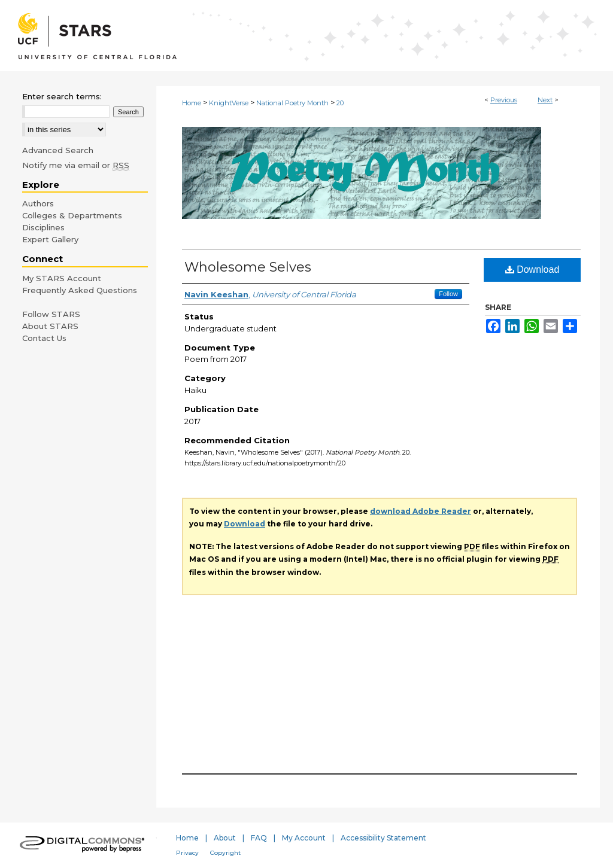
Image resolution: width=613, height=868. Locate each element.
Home (192, 103)
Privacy (187, 853)
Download (532, 269)
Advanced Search (58, 150)
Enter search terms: (62, 96)
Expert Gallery (50, 239)
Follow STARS (51, 314)
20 (340, 103)
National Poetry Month (292, 103)
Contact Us (44, 338)
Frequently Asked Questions (80, 290)
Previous (504, 100)
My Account (304, 838)
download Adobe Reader (421, 511)
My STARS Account (62, 278)
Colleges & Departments (72, 215)
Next (545, 100)
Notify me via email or (76, 165)
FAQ (259, 838)
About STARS (50, 326)
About (225, 838)
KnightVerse (229, 103)
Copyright (225, 853)
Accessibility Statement (383, 838)
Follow (448, 294)
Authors (38, 203)
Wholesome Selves (248, 267)
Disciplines (43, 227)
